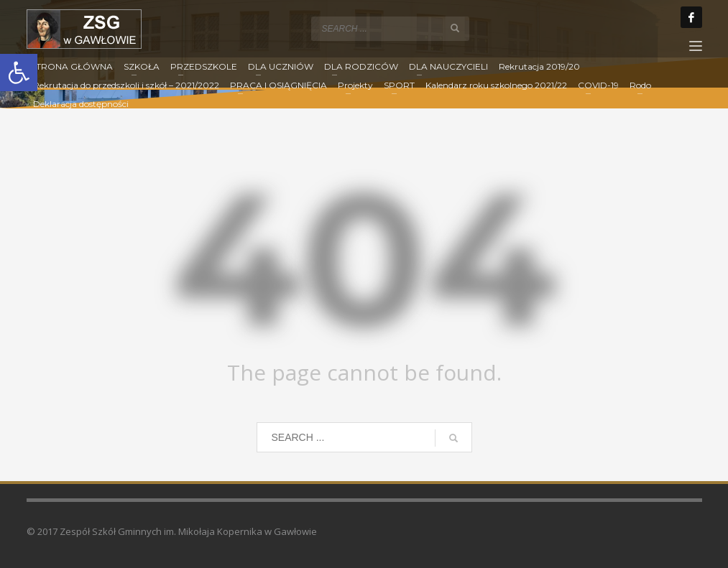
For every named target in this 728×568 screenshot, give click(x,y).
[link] (19, 73)
